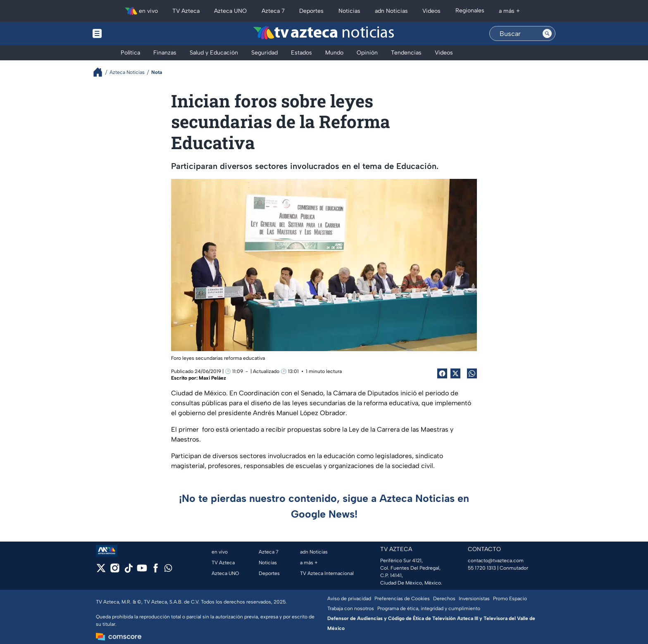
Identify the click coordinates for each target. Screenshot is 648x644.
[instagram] (115, 571)
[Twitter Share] (455, 373)
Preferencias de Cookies (402, 599)
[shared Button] (472, 373)
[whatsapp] (168, 570)
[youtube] (142, 571)
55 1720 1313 (482, 568)
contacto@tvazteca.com (496, 561)
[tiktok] (128, 571)
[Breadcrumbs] (101, 72)
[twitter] (101, 571)
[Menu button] (126, 33)
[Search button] (547, 33)
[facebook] (156, 571)
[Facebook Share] (442, 373)
